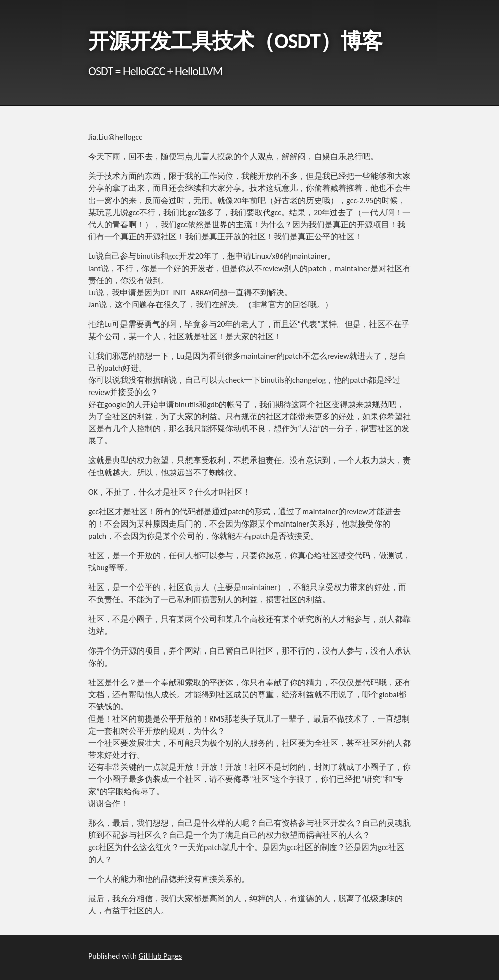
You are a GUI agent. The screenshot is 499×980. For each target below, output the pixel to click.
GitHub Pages (161, 956)
